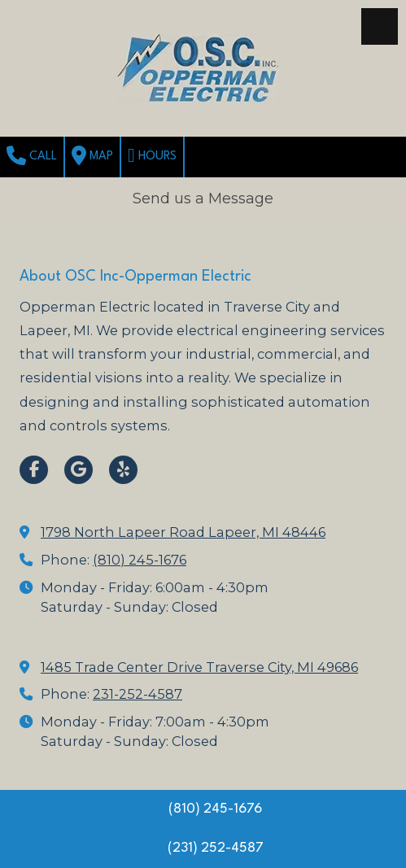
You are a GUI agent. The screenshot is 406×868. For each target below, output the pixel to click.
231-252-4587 (138, 694)
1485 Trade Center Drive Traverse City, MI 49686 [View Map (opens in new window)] (199, 667)
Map (92, 155)
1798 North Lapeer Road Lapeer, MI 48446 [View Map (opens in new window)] (183, 532)
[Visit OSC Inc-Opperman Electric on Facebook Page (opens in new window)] (34, 470)
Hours (152, 155)
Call (32, 155)
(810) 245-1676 (140, 560)
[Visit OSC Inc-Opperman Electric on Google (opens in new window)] (79, 470)
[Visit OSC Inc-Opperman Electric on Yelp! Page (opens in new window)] (123, 470)
